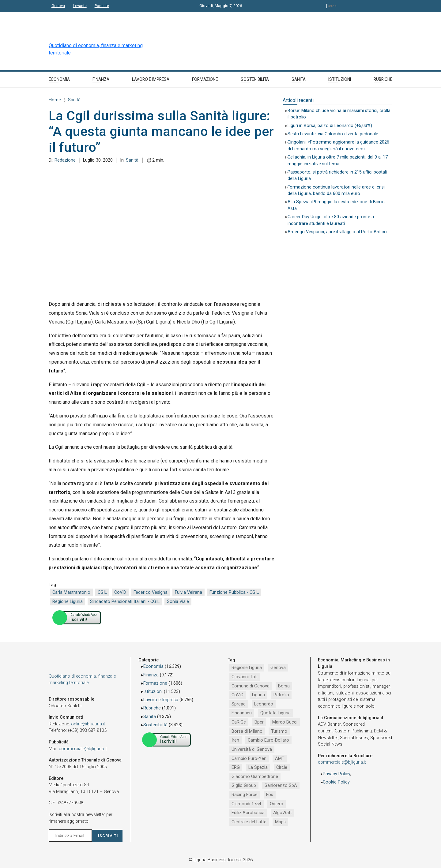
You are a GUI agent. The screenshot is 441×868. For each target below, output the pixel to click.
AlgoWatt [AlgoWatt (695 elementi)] (283, 813)
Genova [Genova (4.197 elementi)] (278, 668)
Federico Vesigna (151, 592)
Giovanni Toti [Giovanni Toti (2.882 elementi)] (245, 677)
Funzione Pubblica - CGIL (234, 592)
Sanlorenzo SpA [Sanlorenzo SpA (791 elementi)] (281, 786)
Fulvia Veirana (188, 592)
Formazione (155, 683)
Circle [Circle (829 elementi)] (282, 767)
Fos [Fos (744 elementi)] (270, 795)
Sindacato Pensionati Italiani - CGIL (125, 602)
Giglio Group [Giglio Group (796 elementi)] (244, 786)
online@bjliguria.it (88, 724)
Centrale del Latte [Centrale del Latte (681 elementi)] (249, 822)
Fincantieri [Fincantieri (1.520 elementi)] (242, 713)
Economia (153, 666)
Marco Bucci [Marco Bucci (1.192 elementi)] (285, 722)
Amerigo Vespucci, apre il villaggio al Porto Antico (337, 232)
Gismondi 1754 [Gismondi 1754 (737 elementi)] (246, 804)
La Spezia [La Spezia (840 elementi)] (258, 767)
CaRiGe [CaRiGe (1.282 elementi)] (239, 722)
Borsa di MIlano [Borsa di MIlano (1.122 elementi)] (247, 731)
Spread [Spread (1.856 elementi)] (239, 704)
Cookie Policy (336, 782)
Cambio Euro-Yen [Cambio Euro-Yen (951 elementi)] (249, 759)
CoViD (120, 592)
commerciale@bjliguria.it (83, 749)
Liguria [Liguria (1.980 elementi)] (258, 695)
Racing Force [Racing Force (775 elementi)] (245, 795)
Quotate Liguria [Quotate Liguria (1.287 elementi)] (275, 713)
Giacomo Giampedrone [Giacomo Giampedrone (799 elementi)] (255, 777)
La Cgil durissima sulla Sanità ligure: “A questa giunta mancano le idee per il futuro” (161, 131)
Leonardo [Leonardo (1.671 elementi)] (264, 704)
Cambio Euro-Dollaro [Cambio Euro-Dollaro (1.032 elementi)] (268, 740)
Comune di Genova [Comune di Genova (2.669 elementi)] (251, 686)
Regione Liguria (68, 602)
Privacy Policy (337, 774)
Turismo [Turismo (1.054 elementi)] (279, 731)
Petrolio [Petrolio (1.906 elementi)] (281, 695)
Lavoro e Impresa (161, 700)
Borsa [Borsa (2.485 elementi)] (284, 686)
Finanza (151, 675)
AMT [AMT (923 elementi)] (280, 759)
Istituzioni (153, 692)
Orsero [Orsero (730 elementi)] (277, 804)
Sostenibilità (155, 725)
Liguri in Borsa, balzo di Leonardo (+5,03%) (330, 126)
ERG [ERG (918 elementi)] (236, 767)
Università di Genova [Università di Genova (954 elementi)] (252, 749)
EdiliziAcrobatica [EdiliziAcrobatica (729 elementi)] (248, 813)
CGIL (102, 592)
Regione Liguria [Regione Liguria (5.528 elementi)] (247, 668)
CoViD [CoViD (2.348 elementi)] (237, 695)
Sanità (132, 160)
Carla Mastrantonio (71, 592)
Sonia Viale (178, 602)
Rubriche (152, 708)
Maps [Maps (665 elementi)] (280, 822)
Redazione (65, 160)
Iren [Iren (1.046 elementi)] (235, 740)
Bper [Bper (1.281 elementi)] (259, 722)
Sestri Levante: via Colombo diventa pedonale (333, 134)
